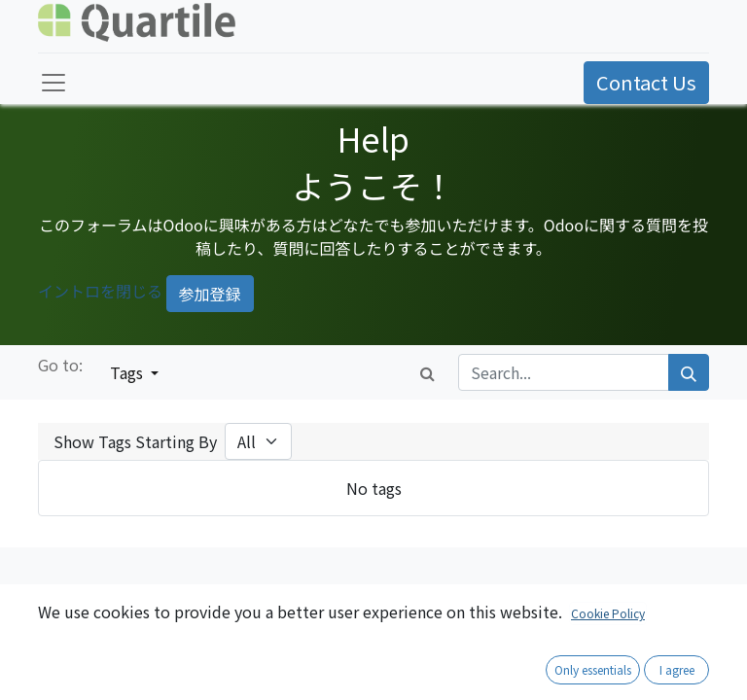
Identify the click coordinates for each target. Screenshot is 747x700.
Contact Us (646, 82)
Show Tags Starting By (135, 441)
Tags (128, 372)
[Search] (689, 372)
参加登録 (210, 294)
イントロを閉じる (100, 292)
